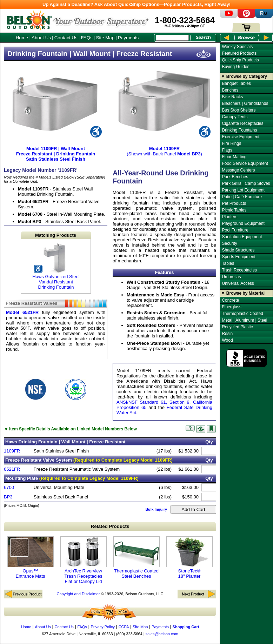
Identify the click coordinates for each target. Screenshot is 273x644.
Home (22, 38)
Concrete (230, 300)
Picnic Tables (234, 210)
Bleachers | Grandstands (245, 103)
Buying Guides (235, 67)
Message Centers (238, 170)
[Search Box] (172, 38)
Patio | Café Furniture (242, 197)
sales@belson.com (162, 634)
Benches (230, 90)
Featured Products (239, 53)
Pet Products (234, 203)
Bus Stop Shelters (239, 110)
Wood (227, 340)
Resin (227, 334)
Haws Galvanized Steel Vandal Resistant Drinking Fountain (50, 266)
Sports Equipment (238, 257)
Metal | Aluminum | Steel (244, 320)
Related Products (110, 526)
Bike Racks (232, 97)
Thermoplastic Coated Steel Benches (136, 558)
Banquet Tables (236, 83)
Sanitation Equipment (242, 237)
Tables (228, 263)
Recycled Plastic (237, 327)
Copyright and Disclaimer (78, 594)
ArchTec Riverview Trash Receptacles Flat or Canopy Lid (84, 560)
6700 (9, 487)
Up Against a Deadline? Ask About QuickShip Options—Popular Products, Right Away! (136, 4)
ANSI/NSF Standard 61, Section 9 (153, 402)
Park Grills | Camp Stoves (246, 183)
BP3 (8, 497)
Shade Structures (238, 250)
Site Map (105, 38)
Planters (229, 217)
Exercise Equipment (241, 137)
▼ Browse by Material (243, 293)
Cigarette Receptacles (242, 123)
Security (229, 243)
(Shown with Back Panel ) (164, 149)
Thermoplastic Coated (242, 314)
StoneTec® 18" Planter (189, 558)
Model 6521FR (22, 312)
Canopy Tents (235, 117)
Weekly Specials (237, 47)
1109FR (12, 451)
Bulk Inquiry (156, 509)
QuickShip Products (240, 60)
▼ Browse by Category (244, 76)
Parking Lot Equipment (243, 190)
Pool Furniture (235, 230)
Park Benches (235, 177)
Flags (227, 150)
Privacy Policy (103, 627)
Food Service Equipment (245, 163)
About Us (41, 38)
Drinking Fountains (239, 130)
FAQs (86, 38)
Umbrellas (231, 277)
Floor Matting (234, 157)
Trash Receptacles (239, 270)
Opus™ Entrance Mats (31, 558)
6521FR (12, 469)
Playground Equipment (243, 223)
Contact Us (66, 38)
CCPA (124, 627)
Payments (128, 38)
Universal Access (238, 283)
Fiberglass (231, 307)
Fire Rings (231, 143)
